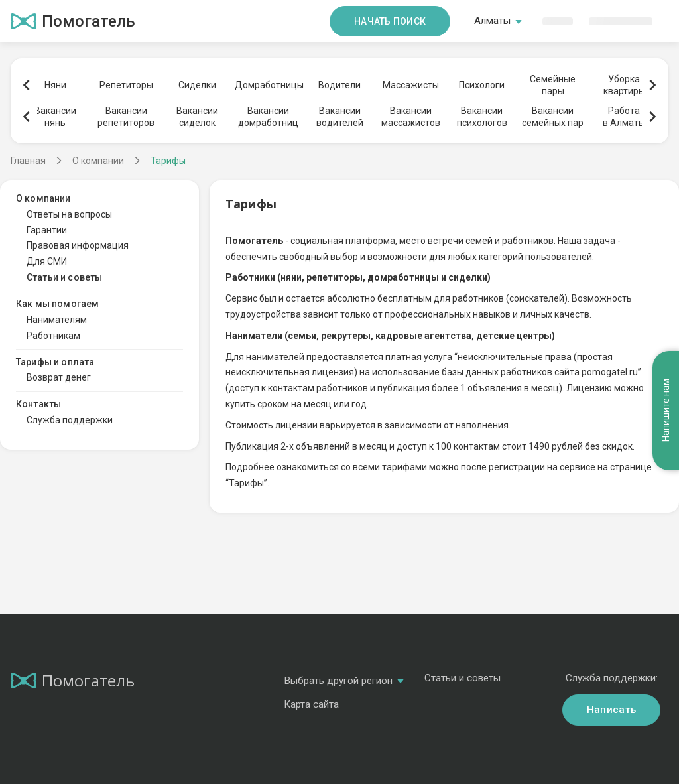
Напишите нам (666, 411)
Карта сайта (311, 704)
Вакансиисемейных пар (553, 117)
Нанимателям (57, 320)
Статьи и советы (64, 277)
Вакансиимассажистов (411, 117)
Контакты (38, 404)
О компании (43, 198)
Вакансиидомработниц (268, 117)
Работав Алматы (624, 117)
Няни (55, 85)
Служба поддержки (70, 420)
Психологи (482, 85)
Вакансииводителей (340, 117)
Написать (611, 710)
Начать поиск (390, 21)
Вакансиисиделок (197, 117)
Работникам (53, 336)
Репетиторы (126, 85)
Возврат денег (59, 377)
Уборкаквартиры (624, 85)
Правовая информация (78, 245)
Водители (339, 85)
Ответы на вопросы (69, 214)
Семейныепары (553, 85)
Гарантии (47, 230)
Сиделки (197, 85)
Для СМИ (47, 261)
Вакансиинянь (55, 117)
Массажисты (411, 85)
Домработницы (269, 85)
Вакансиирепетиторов (126, 117)
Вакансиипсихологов (482, 117)
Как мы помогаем (57, 304)
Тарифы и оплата (55, 362)
